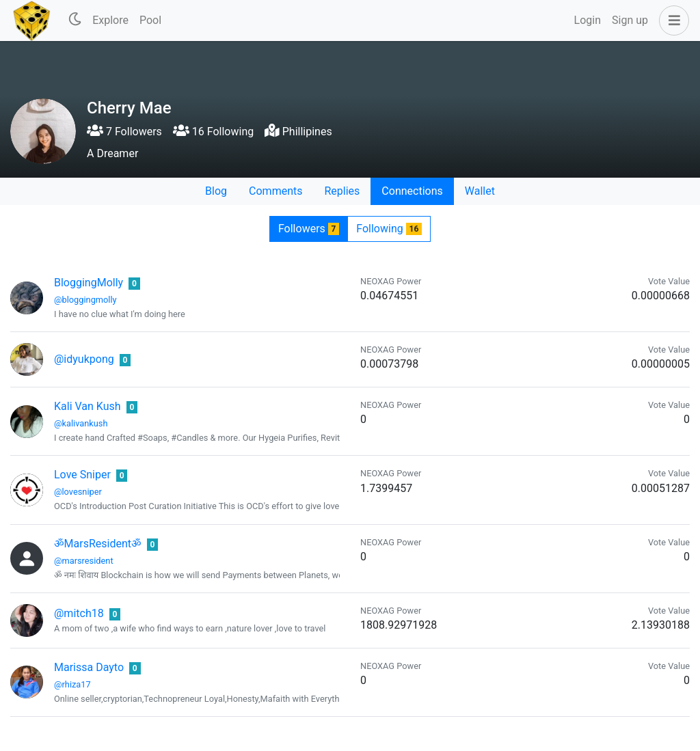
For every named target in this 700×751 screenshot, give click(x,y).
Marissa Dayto (89, 667)
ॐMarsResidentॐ (98, 544)
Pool (150, 20)
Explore (110, 20)
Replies (342, 191)
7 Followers (124, 132)
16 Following (213, 132)
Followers (309, 229)
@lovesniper (78, 492)
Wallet (480, 191)
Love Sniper (82, 475)
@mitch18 (79, 613)
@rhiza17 (72, 684)
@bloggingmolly (85, 300)
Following (389, 229)
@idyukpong (84, 359)
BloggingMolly (89, 283)
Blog (216, 191)
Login (588, 20)
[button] (671, 21)
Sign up (630, 20)
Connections (412, 191)
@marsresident (84, 561)
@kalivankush (81, 423)
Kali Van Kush (87, 406)
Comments (275, 191)
